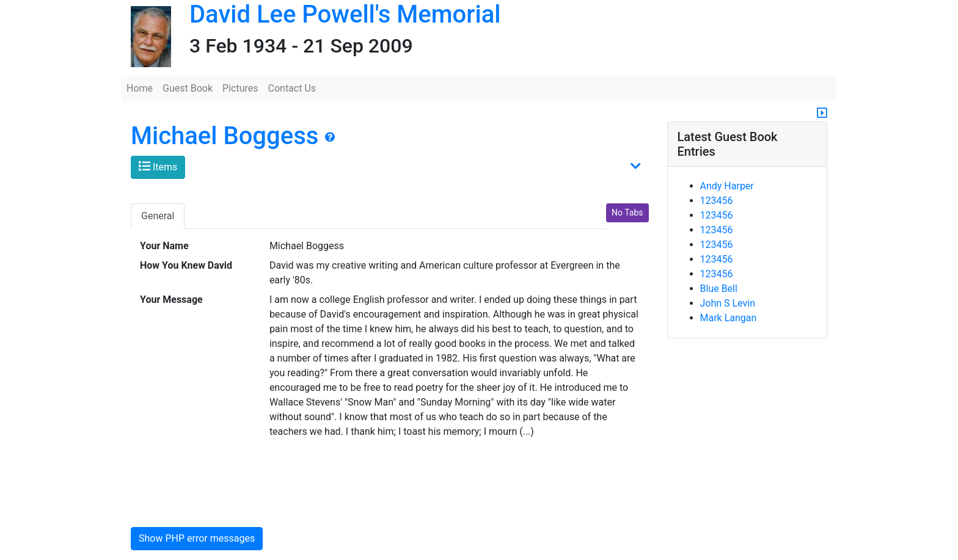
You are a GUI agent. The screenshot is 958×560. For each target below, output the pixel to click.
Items (158, 166)
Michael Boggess (225, 136)
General (158, 216)
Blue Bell (719, 289)
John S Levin (728, 303)
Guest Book (188, 88)
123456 (717, 201)
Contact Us (292, 88)
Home (140, 88)
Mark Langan (729, 318)
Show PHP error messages (197, 538)
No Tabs (627, 213)
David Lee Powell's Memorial (345, 14)
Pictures (240, 88)
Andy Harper (727, 186)
